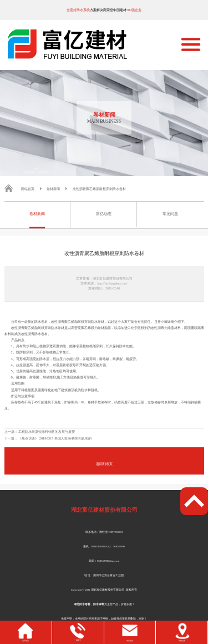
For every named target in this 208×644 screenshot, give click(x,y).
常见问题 (170, 214)
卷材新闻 (53, 189)
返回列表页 (104, 464)
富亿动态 (104, 214)
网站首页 (28, 189)
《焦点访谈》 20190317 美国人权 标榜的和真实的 (55, 438)
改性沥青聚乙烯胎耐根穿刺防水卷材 (99, 189)
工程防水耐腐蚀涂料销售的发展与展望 (47, 431)
